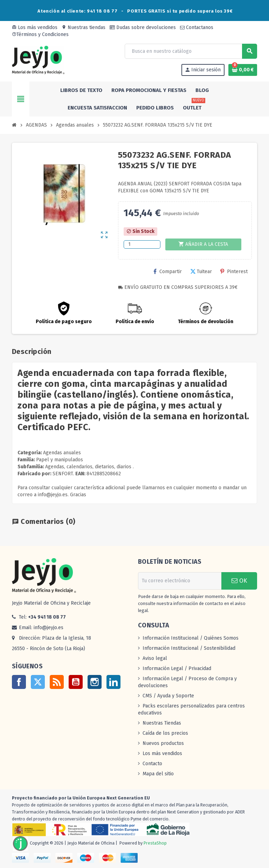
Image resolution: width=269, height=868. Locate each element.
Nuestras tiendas (84, 27)
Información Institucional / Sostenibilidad (189, 648)
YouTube (76, 682)
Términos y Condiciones (40, 34)
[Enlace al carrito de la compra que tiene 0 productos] (243, 70)
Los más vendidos (35, 27)
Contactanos (197, 27)
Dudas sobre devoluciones (143, 27)
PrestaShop (155, 843)
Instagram (95, 682)
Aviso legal (155, 658)
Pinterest (234, 272)
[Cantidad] (142, 244)
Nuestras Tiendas (162, 723)
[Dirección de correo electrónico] (180, 581)
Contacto (152, 764)
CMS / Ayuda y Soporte (168, 696)
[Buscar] (191, 51)
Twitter (38, 682)
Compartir (168, 272)
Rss (57, 682)
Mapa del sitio (158, 774)
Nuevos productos (163, 743)
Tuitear (201, 272)
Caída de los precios (165, 733)
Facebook (19, 682)
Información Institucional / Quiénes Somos (191, 638)
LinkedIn (113, 682)
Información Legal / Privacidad (177, 668)
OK (239, 581)
